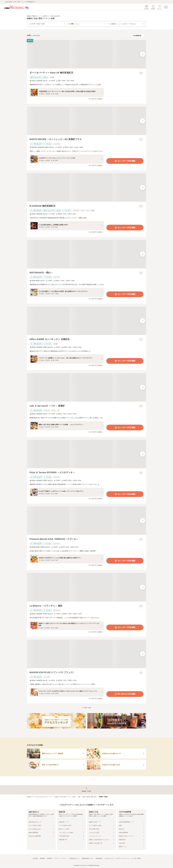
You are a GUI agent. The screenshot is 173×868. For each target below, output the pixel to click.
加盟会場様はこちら (88, 858)
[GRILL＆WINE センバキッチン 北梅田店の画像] (86, 321)
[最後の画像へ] (143, 54)
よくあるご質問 (136, 858)
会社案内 (35, 858)
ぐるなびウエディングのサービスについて (117, 858)
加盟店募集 (99, 858)
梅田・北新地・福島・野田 (90, 797)
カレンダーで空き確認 (125, 161)
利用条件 (50, 858)
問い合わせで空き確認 (125, 694)
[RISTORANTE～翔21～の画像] (86, 254)
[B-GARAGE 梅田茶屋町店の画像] (86, 187)
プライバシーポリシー (61, 858)
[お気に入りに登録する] (141, 73)
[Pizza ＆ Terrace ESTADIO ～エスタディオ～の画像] (86, 454)
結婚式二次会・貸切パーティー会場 (65, 797)
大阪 (79, 797)
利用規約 (42, 858)
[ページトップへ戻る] (86, 790)
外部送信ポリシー (75, 858)
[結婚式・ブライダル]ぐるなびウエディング (40, 797)
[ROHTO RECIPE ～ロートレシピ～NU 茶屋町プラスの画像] (86, 121)
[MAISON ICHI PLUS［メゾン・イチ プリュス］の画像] (86, 654)
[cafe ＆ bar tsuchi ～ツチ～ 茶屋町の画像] (86, 387)
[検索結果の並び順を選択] (139, 36)
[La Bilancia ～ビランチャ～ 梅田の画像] (86, 587)
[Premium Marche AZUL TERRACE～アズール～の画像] (86, 521)
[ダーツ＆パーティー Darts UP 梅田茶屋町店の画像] (86, 54)
